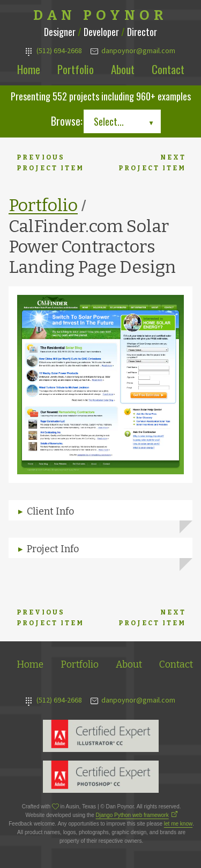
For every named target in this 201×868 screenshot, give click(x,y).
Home (29, 69)
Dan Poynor (100, 16)
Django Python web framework (132, 815)
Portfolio (76, 69)
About (123, 69)
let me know (178, 824)
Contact (168, 69)
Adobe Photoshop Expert (101, 777)
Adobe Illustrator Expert (101, 736)
